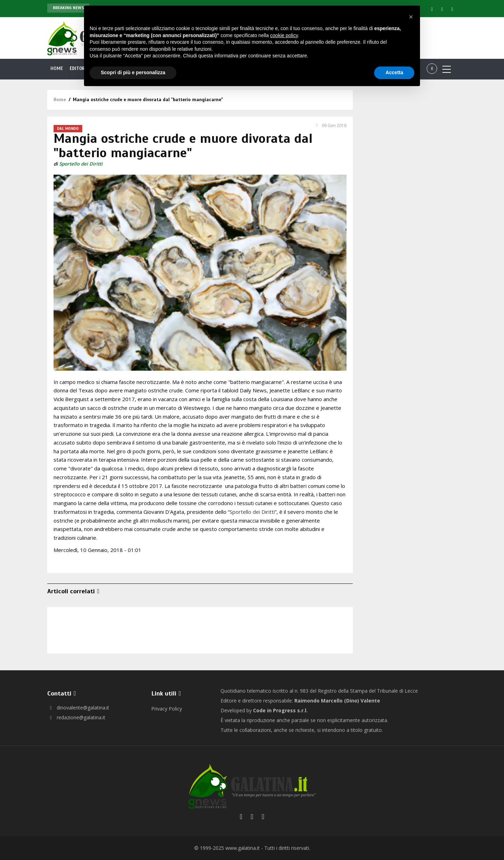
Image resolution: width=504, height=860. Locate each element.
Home (57, 69)
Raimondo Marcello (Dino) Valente (337, 701)
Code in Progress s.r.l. (280, 710)
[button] (411, 17)
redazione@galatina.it (76, 717)
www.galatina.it (243, 848)
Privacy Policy (167, 709)
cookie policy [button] (284, 35)
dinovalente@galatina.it (78, 708)
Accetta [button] (394, 72)
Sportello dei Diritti (81, 164)
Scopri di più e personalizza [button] (133, 72)
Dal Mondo (68, 128)
